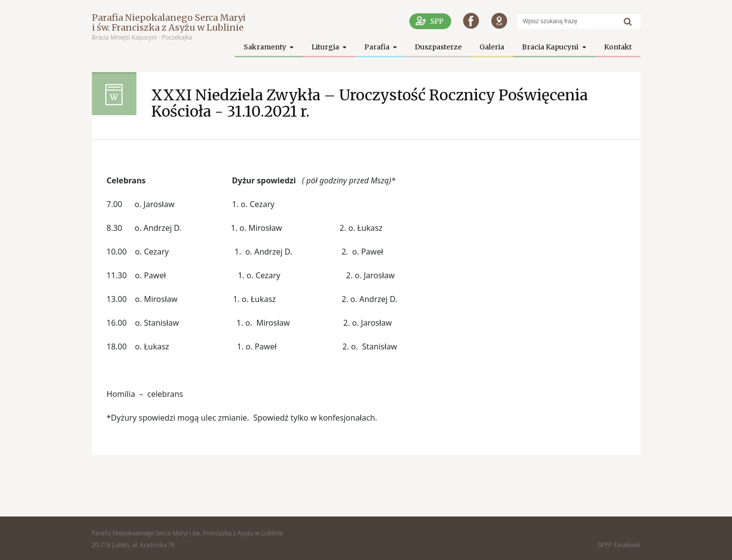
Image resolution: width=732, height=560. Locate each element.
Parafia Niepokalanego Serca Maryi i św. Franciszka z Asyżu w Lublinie (169, 22)
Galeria (492, 47)
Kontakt (618, 47)
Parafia (378, 47)
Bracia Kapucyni (551, 47)
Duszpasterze (438, 47)
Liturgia (326, 47)
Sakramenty (266, 47)
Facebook (627, 545)
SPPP (605, 545)
